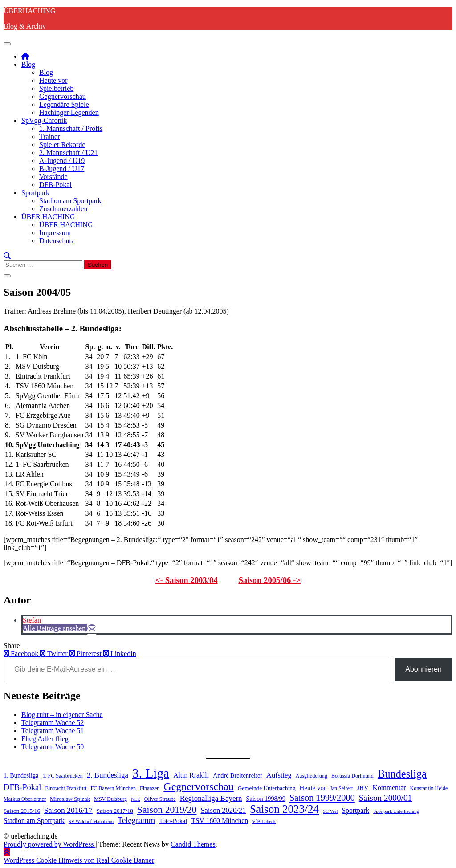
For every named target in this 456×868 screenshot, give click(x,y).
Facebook (22, 654)
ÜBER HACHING (48, 217)
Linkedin (120, 654)
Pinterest (86, 654)
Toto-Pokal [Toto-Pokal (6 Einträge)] (173, 821)
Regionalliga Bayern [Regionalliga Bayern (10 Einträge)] (211, 798)
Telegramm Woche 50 (53, 747)
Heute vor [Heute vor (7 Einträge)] (313, 788)
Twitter (55, 654)
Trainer (50, 137)
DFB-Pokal (55, 185)
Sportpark (35, 193)
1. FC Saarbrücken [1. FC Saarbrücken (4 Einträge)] (62, 776)
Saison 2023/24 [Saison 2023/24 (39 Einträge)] (284, 809)
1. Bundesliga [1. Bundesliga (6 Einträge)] (21, 775)
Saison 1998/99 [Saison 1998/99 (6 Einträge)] (266, 799)
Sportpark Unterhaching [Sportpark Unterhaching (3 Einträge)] (396, 811)
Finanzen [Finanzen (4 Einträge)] (150, 788)
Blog (28, 64)
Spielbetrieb (56, 88)
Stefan (32, 620)
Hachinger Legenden (69, 112)
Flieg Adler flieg (45, 739)
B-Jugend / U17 (62, 169)
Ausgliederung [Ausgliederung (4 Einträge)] (311, 776)
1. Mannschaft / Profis (71, 128)
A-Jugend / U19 (62, 161)
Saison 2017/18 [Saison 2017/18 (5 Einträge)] (115, 811)
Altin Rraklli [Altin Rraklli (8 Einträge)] (191, 775)
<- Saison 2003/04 (187, 580)
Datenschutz (57, 241)
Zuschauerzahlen (63, 209)
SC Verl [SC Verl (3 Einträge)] (330, 811)
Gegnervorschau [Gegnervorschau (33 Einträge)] (198, 786)
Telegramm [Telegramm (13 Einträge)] (136, 820)
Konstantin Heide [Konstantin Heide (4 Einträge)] (429, 788)
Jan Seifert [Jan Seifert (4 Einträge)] (341, 788)
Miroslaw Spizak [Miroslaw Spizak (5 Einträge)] (70, 799)
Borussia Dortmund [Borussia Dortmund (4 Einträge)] (352, 776)
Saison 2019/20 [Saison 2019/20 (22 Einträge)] (167, 810)
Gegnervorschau (63, 96)
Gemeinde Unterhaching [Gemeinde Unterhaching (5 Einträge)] (267, 788)
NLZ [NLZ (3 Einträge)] (136, 799)
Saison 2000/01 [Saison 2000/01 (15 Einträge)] (385, 798)
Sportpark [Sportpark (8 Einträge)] (355, 810)
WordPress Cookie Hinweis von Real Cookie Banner (79, 860)
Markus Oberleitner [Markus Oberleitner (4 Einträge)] (25, 799)
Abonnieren (423, 669)
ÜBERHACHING (29, 11)
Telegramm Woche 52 (53, 723)
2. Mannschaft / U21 (69, 153)
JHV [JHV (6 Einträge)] (362, 788)
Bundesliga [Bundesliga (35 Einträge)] (402, 774)
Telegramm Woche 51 (53, 731)
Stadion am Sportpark (70, 201)
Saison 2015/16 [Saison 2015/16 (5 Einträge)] (22, 811)
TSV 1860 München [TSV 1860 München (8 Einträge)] (220, 821)
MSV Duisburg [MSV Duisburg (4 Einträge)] (110, 799)
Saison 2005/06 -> (269, 580)
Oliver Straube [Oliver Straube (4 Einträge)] (160, 799)
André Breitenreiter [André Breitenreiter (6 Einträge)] (238, 775)
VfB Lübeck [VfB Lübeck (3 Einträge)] (264, 821)
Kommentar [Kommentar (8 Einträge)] (389, 788)
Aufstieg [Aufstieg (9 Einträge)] (279, 775)
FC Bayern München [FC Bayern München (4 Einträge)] (113, 788)
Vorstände (53, 177)
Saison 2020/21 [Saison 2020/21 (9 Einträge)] (223, 810)
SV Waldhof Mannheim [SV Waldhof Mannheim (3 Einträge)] (91, 821)
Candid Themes (193, 844)
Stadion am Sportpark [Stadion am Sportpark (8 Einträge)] (34, 821)
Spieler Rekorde (62, 145)
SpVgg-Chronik (44, 120)
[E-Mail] (92, 628)
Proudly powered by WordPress (49, 844)
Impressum (55, 233)
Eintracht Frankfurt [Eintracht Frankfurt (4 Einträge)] (66, 788)
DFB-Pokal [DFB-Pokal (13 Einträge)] (22, 787)
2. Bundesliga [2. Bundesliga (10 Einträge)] (108, 775)
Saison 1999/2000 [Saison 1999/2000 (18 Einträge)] (322, 798)
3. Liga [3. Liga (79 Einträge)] (151, 773)
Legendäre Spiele (64, 104)
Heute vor (53, 80)
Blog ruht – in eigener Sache (62, 715)
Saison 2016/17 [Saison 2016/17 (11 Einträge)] (68, 810)
